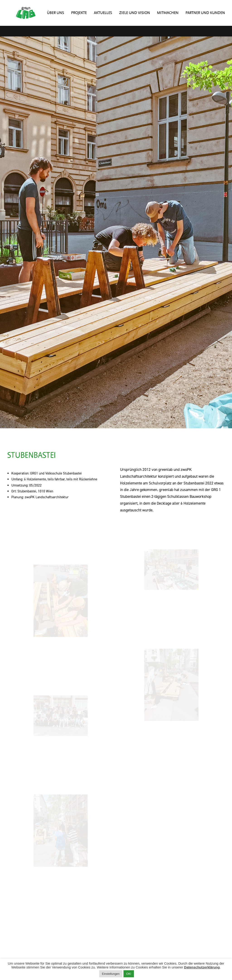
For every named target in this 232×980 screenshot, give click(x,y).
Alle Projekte (116, 870)
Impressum (80, 905)
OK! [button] (129, 974)
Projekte (73, 18)
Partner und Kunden (199, 18)
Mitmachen (162, 18)
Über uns (49, 18)
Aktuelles (97, 18)
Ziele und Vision (128, 18)
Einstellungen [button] (111, 974)
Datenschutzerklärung (202, 967)
